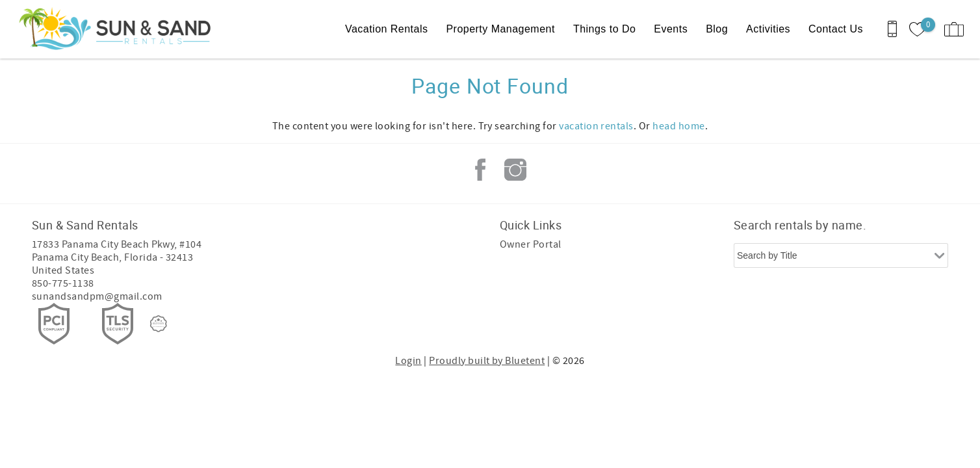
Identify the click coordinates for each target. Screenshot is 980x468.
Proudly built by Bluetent (487, 361)
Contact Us (836, 29)
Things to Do (604, 29)
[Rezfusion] (159, 324)
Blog (717, 29)
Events (671, 29)
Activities (768, 29)
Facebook (480, 170)
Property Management (500, 29)
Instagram (515, 170)
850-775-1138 (63, 283)
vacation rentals (596, 126)
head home (678, 126)
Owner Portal (531, 244)
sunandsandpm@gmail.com (97, 296)
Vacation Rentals (386, 29)
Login (408, 361)
